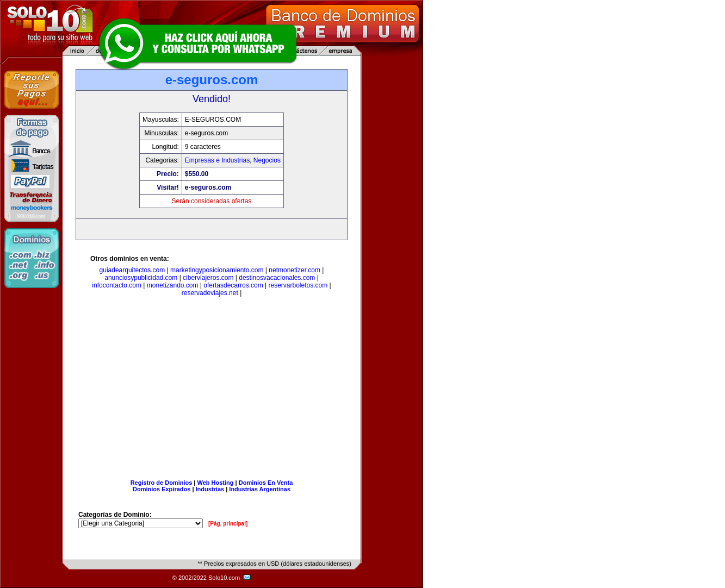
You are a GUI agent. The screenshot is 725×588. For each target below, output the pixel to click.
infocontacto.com (117, 285)
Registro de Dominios (162, 483)
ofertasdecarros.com (233, 285)
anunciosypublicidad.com (141, 278)
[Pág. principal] (228, 524)
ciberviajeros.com (208, 278)
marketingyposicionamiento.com (217, 270)
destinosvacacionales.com (277, 278)
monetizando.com (173, 285)
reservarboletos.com (298, 285)
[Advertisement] (212, 390)
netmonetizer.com (295, 270)
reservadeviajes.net (210, 293)
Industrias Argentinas (260, 489)
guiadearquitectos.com (132, 270)
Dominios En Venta (266, 483)
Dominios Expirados (162, 489)
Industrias (210, 489)
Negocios (267, 160)
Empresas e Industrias (217, 160)
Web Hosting (216, 483)
